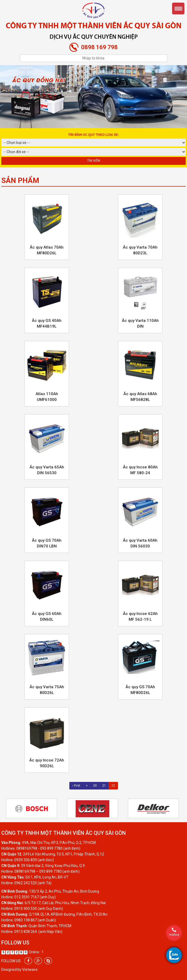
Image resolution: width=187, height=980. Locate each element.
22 (113, 786)
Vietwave (30, 970)
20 (95, 786)
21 (104, 786)
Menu (178, 9)
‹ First (76, 786)
